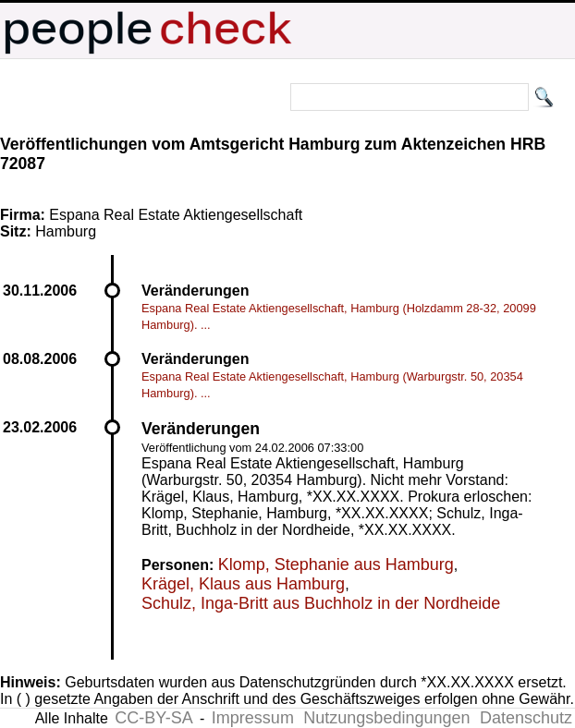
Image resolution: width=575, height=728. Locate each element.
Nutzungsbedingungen (386, 718)
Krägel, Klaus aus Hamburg (243, 584)
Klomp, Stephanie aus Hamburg (336, 564)
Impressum (253, 718)
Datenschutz (526, 718)
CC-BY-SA (153, 718)
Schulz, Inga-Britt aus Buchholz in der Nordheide (321, 603)
